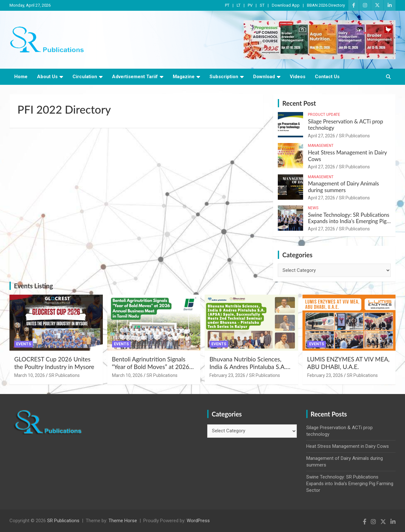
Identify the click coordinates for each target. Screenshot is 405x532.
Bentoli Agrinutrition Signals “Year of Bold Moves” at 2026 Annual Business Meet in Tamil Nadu (152, 371)
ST (262, 5)
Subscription (224, 77)
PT (227, 5)
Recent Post (299, 103)
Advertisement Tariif (135, 77)
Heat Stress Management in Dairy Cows (347, 156)
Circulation (85, 77)
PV (250, 5)
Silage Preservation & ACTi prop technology (345, 125)
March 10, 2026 (30, 375)
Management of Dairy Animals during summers (343, 187)
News (313, 208)
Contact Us (327, 77)
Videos (298, 77)
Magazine (184, 77)
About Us (47, 77)
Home (21, 77)
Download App (286, 5)
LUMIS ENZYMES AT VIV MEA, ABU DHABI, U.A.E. (349, 363)
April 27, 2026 (321, 136)
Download (264, 77)
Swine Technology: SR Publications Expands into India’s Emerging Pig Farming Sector (349, 221)
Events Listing (33, 286)
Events (24, 344)
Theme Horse (123, 521)
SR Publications (354, 136)
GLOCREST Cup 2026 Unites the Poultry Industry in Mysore (54, 363)
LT (239, 5)
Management (321, 146)
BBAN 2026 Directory (326, 5)
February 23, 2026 (227, 375)
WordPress (198, 521)
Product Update (324, 115)
